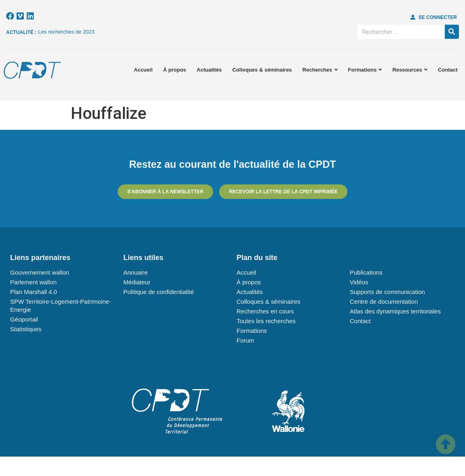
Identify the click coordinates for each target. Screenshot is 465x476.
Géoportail (24, 319)
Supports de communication (387, 292)
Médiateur (137, 282)
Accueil (143, 70)
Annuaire (135, 272)
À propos (174, 70)
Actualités (209, 70)
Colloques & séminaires (262, 70)
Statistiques (26, 329)
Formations (365, 70)
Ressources (410, 70)
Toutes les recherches (266, 321)
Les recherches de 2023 (66, 32)
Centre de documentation (384, 301)
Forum (245, 340)
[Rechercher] (452, 32)
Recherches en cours (265, 311)
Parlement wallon (33, 282)
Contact (448, 70)
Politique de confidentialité (159, 292)
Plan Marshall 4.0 (34, 292)
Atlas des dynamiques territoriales (395, 311)
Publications (366, 272)
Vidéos (359, 282)
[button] (434, 17)
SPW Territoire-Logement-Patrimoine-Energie (61, 306)
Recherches (320, 70)
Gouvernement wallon (40, 272)
